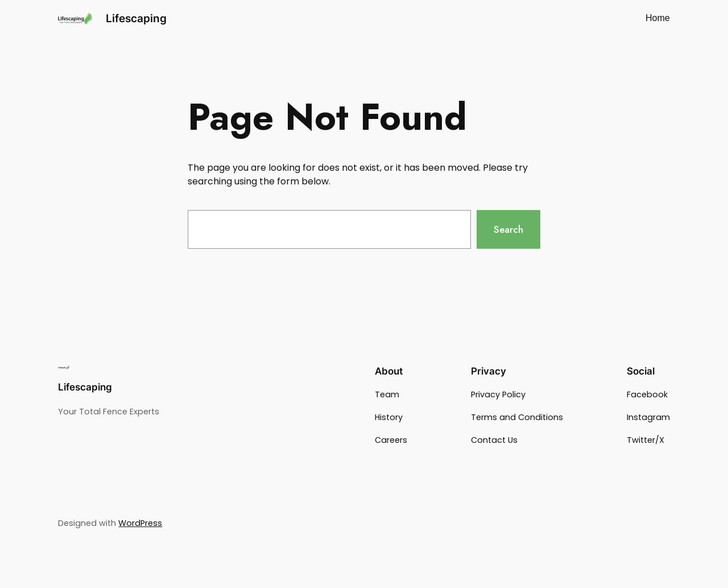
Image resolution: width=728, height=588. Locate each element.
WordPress (140, 523)
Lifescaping (136, 18)
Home (658, 18)
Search (508, 229)
